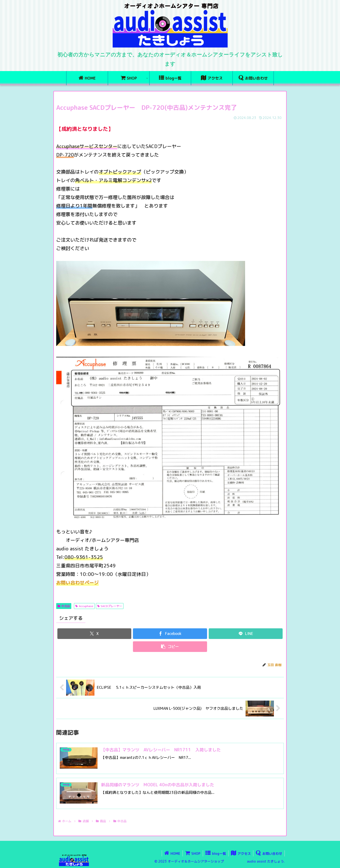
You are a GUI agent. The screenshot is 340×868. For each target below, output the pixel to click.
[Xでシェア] (94, 634)
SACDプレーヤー (110, 606)
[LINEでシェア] (246, 634)
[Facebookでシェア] (170, 634)
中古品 (64, 606)
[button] (170, 647)
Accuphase (84, 606)
